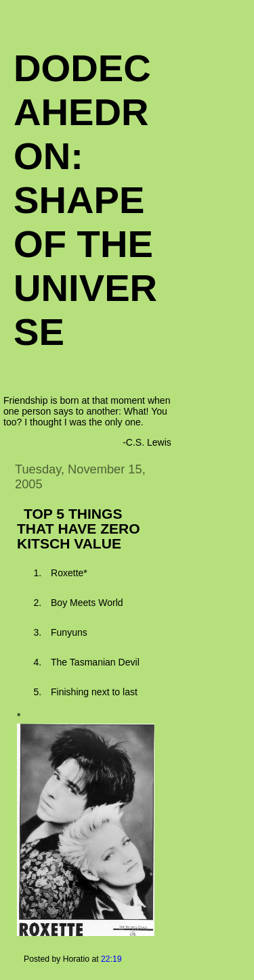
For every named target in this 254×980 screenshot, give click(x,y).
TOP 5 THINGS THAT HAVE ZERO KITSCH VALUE (79, 529)
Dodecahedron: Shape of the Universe (85, 200)
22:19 (111, 959)
